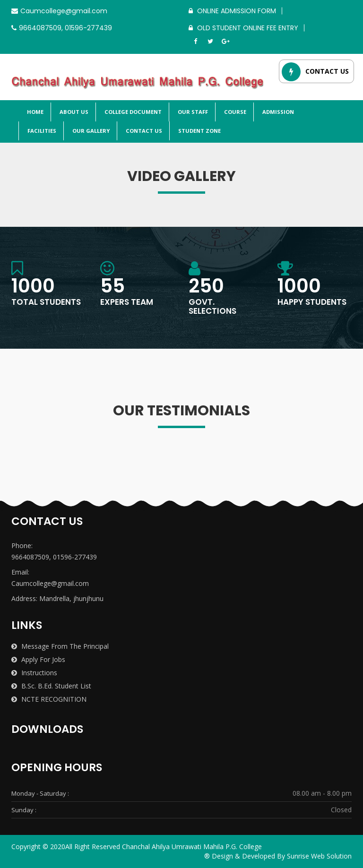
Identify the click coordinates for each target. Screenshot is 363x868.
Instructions (34, 673)
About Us (73, 112)
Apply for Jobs (38, 659)
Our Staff (192, 112)
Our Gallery (90, 131)
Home (35, 112)
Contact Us (143, 131)
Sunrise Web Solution (319, 856)
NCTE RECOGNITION (49, 699)
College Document (132, 112)
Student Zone (199, 131)
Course (234, 112)
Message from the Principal (60, 646)
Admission (277, 112)
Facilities (41, 131)
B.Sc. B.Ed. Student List (51, 686)
